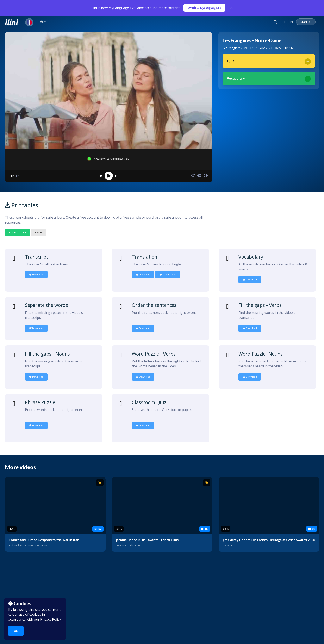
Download (36, 274)
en (43, 22)
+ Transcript (168, 274)
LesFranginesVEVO (235, 48)
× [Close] (232, 8)
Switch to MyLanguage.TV (204, 8)
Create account (18, 233)
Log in (38, 233)
